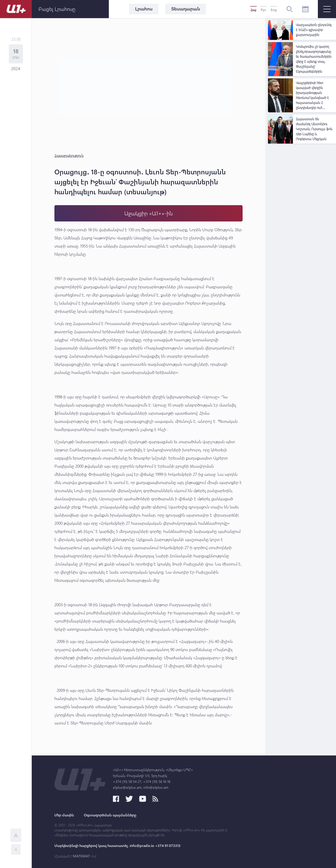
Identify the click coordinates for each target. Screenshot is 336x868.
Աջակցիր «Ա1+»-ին (149, 213)
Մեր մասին (64, 815)
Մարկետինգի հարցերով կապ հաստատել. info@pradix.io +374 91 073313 (117, 846)
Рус (263, 10)
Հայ (253, 10)
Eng (274, 10)
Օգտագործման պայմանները (110, 815)
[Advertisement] (302, 214)
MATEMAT (81, 856)
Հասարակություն (69, 155)
